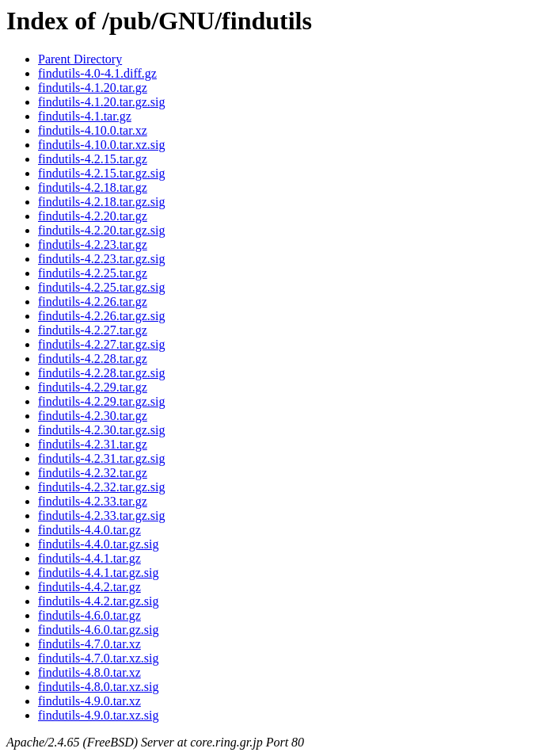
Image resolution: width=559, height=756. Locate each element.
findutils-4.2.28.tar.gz (93, 359)
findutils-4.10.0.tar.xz (93, 130)
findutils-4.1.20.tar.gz (93, 88)
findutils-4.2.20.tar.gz (93, 216)
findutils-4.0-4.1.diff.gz (97, 73)
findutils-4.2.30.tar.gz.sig (101, 430)
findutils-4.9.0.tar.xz (89, 701)
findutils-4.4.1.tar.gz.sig (98, 573)
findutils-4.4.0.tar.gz (89, 530)
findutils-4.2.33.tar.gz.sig (101, 515)
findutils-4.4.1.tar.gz (89, 558)
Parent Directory (80, 59)
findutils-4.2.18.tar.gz (93, 187)
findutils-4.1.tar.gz (85, 116)
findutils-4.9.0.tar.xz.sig (98, 715)
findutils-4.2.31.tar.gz (93, 444)
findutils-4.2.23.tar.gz (93, 244)
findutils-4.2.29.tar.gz (93, 387)
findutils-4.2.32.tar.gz (93, 473)
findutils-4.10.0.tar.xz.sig (101, 145)
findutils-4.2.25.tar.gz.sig (101, 287)
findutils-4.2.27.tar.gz (93, 330)
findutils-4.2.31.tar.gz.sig (101, 458)
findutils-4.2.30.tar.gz (93, 416)
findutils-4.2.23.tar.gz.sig (101, 259)
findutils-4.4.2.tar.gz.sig (98, 601)
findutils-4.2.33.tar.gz (93, 501)
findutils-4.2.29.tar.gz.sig (101, 401)
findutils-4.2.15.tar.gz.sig (101, 173)
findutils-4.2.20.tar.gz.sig (101, 230)
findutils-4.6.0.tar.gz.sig (98, 630)
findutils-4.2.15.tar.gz (93, 159)
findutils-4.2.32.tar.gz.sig (101, 487)
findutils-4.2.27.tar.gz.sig (101, 344)
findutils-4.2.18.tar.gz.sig (101, 202)
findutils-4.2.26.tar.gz (93, 302)
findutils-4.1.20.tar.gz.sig (101, 102)
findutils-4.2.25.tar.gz (93, 273)
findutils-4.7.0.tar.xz (89, 644)
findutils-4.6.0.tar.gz (89, 615)
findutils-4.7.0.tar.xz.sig (98, 658)
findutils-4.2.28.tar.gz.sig (101, 373)
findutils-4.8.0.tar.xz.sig (98, 687)
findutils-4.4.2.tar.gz (89, 587)
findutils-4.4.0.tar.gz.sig (98, 544)
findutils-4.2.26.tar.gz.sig (101, 316)
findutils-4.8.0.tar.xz (89, 672)
